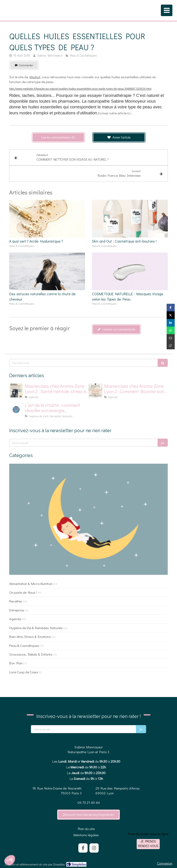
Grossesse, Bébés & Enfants (31, 654)
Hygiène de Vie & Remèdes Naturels (36, 628)
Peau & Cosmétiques (24, 645)
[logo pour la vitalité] (16, 410)
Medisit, (35, 77)
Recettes (16, 601)
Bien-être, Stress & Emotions (30, 637)
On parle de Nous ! (23, 592)
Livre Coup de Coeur (24, 672)
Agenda (15, 619)
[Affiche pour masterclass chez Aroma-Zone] (95, 391)
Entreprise (17, 610)
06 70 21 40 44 (89, 802)
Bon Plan (16, 663)
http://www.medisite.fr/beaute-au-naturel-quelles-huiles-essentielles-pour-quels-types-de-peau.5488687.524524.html (80, 89)
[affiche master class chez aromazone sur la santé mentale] (16, 391)
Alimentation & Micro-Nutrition (31, 584)
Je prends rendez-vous (148, 843)
